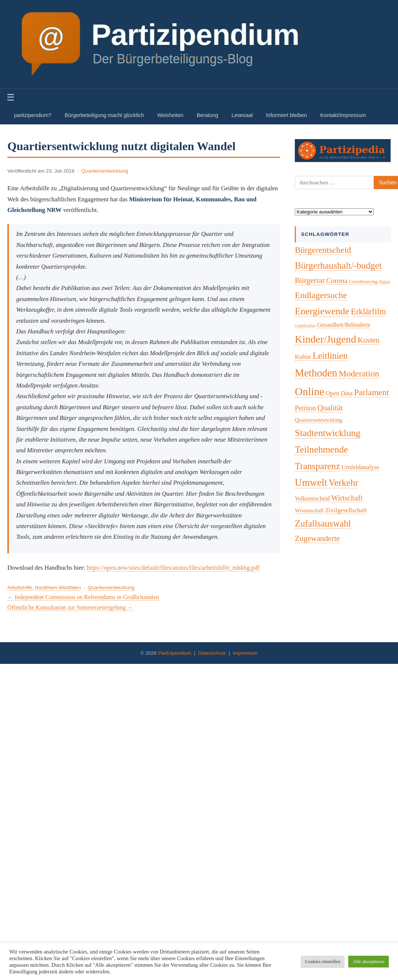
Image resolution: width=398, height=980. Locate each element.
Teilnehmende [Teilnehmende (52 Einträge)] (321, 450)
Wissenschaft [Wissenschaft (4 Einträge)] (309, 510)
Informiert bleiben (287, 115)
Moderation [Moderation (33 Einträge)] (359, 374)
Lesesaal (242, 115)
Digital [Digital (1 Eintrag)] (385, 282)
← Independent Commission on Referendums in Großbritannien (83, 597)
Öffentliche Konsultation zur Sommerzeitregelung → (70, 607)
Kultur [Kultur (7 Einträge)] (303, 357)
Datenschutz (212, 653)
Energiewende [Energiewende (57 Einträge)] (322, 311)
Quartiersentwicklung (105, 171)
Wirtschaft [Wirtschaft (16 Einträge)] (347, 498)
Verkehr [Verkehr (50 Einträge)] (344, 483)
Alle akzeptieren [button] (369, 961)
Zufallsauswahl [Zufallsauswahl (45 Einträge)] (323, 523)
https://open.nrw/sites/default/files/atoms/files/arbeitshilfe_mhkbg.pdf (173, 568)
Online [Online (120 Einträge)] (310, 392)
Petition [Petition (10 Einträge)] (305, 408)
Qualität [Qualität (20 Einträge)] (330, 408)
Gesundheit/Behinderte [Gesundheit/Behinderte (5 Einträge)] (344, 325)
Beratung (207, 115)
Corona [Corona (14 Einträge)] (337, 280)
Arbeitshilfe (20, 588)
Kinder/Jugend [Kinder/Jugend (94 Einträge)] (325, 339)
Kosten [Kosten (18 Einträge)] (368, 340)
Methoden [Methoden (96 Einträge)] (316, 373)
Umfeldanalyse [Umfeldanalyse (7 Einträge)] (361, 467)
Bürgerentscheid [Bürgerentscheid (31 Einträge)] (323, 250)
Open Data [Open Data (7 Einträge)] (339, 393)
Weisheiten (170, 115)
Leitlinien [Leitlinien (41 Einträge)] (330, 356)
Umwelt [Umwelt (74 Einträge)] (311, 482)
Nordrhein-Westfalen (58, 588)
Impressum (245, 653)
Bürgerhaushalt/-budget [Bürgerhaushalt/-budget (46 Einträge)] (338, 266)
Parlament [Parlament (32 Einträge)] (372, 392)
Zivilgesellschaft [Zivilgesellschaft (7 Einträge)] (346, 510)
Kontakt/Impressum (343, 115)
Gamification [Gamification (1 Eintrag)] (305, 326)
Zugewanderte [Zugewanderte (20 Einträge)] (317, 538)
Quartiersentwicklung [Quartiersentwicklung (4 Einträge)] (319, 420)
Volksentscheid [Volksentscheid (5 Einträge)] (312, 498)
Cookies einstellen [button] (323, 961)
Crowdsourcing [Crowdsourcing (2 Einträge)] (363, 282)
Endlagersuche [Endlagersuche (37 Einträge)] (321, 295)
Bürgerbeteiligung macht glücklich (104, 115)
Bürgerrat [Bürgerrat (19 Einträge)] (310, 280)
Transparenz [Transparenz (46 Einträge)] (317, 466)
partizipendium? (33, 115)
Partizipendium (175, 653)
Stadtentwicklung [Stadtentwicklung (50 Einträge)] (328, 433)
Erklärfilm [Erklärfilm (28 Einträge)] (368, 312)
